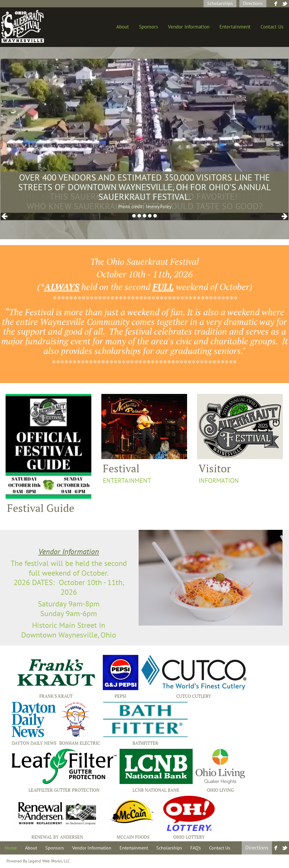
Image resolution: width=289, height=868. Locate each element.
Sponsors (148, 27)
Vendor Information (189, 27)
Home (11, 848)
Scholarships (220, 4)
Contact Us (272, 27)
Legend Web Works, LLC (49, 861)
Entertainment (235, 27)
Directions (253, 4)
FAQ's (196, 848)
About (123, 27)
